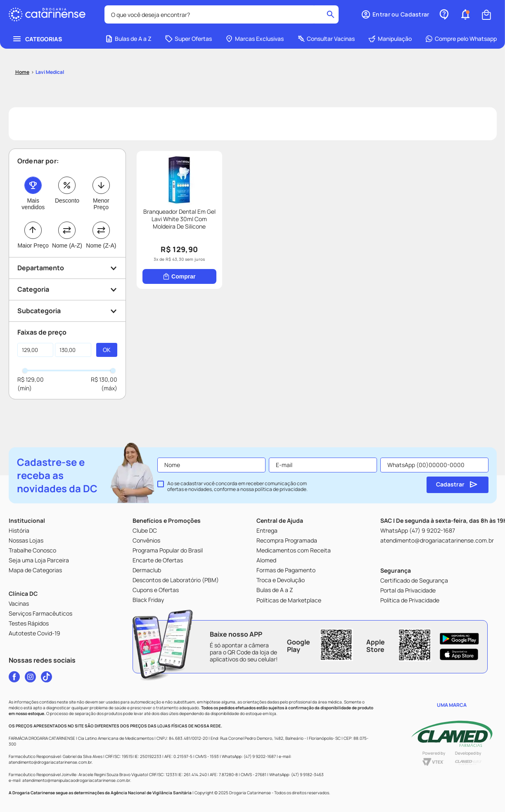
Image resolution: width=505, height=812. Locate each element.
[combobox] (114, 15)
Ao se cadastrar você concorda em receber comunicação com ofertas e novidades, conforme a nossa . (237, 486)
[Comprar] (46, 259)
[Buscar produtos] (212, 15)
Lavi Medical (50, 53)
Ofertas (252, 799)
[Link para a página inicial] (22, 53)
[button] (152, 799)
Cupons (353, 799)
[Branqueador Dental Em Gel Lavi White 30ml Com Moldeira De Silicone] (46, 203)
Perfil (455, 799)
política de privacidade (281, 489)
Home (50, 799)
